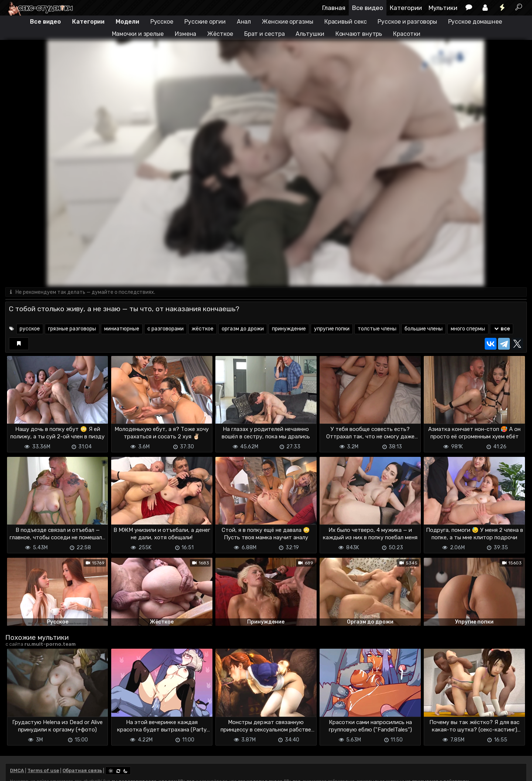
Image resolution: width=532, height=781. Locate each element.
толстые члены (377, 329)
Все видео (368, 8)
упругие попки (332, 329)
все (502, 329)
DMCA (17, 771)
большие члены (424, 329)
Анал (244, 22)
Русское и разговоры (407, 22)
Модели (127, 22)
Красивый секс (346, 22)
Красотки (407, 34)
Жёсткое (220, 34)
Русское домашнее (475, 22)
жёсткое (203, 329)
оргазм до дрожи (243, 329)
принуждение (289, 329)
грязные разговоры (72, 329)
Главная (334, 8)
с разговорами (166, 329)
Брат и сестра (265, 34)
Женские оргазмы (288, 22)
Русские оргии (205, 22)
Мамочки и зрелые (138, 34)
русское (30, 329)
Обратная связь (82, 771)
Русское (162, 22)
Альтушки (310, 34)
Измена (185, 34)
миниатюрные (122, 329)
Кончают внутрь (359, 34)
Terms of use (43, 771)
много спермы (468, 329)
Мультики (443, 8)
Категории (406, 8)
